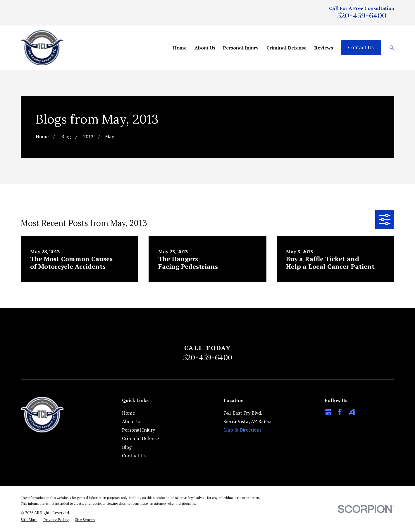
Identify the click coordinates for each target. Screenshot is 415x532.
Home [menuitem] (180, 48)
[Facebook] (340, 412)
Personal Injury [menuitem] (241, 48)
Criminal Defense (140, 438)
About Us (132, 421)
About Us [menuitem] (205, 48)
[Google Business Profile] (328, 412)
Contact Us (361, 47)
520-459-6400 (362, 16)
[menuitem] (29, 520)
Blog (127, 447)
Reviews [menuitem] (324, 48)
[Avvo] (352, 412)
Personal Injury (138, 430)
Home (128, 413)
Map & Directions (242, 430)
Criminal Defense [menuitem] (286, 48)
